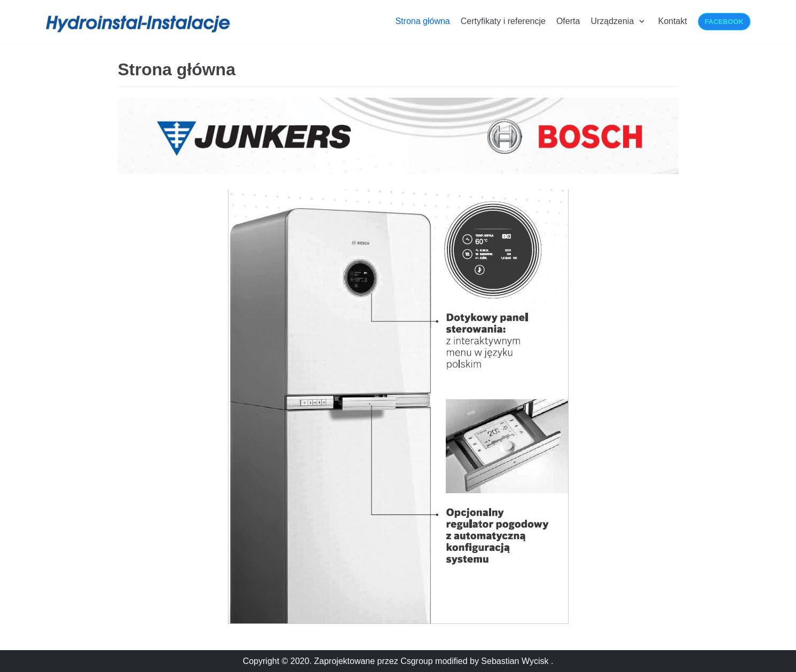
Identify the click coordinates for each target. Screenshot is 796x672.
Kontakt (673, 21)
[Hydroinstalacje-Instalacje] (139, 24)
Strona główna (422, 21)
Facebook (724, 22)
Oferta (568, 21)
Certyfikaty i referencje (503, 21)
